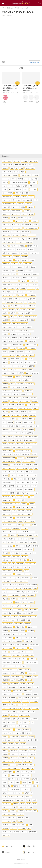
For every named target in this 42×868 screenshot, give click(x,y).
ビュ (25, 602)
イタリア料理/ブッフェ (9, 814)
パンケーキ (18, 292)
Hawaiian (21, 585)
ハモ (32, 497)
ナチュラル (18, 588)
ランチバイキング (25, 175)
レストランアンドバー (23, 482)
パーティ (29, 652)
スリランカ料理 (24, 320)
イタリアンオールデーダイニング (22, 514)
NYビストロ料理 (7, 624)
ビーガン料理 (18, 571)
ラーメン (9, 588)
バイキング (23, 754)
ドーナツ (26, 701)
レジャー (27, 211)
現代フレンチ (13, 539)
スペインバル (26, 606)
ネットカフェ (28, 391)
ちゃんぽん (6, 271)
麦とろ (16, 172)
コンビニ (13, 535)
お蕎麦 (25, 186)
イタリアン (19, 302)
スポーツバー (14, 736)
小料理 (23, 288)
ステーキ (24, 504)
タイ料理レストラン (20, 613)
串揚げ (24, 235)
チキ (4, 165)
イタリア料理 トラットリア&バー (12, 747)
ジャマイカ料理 (20, 500)
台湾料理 (18, 377)
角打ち (29, 804)
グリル (12, 384)
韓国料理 (25, 645)
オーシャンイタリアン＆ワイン (17, 592)
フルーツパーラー (14, 789)
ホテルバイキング (8, 451)
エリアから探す (10, 852)
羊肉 (12, 553)
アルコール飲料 (7, 398)
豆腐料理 (34, 398)
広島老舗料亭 (13, 687)
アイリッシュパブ (13, 253)
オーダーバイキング (8, 482)
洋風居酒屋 (20, 384)
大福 (11, 369)
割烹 (11, 299)
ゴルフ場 (36, 175)
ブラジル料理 (17, 278)
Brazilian (30, 535)
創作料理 (20, 489)
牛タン (5, 539)
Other (4, 613)
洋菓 (31, 186)
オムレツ (13, 765)
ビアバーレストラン (30, 317)
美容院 (23, 207)
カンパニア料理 (25, 779)
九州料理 (5, 401)
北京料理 (20, 204)
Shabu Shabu (31, 673)
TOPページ (9, 846)
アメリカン (14, 751)
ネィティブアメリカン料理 (23, 518)
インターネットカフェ (9, 327)
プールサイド (18, 694)
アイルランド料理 (8, 518)
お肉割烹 (35, 401)
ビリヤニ (13, 828)
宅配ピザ (14, 338)
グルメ (26, 641)
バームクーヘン (7, 228)
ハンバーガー (27, 761)
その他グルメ (6, 324)
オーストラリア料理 (8, 645)
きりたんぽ (27, 274)
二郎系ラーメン (23, 179)
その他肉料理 (32, 832)
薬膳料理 (20, 818)
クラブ (24, 366)
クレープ (21, 313)
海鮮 (11, 341)
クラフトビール (7, 832)
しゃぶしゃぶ (34, 285)
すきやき (5, 317)
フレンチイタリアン (8, 468)
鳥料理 (11, 744)
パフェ (5, 789)
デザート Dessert (14, 595)
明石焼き (9, 292)
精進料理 (5, 348)
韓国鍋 (31, 369)
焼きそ (19, 567)
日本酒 (34, 454)
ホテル (35, 786)
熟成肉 (30, 825)
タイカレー (35, 221)
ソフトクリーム (7, 454)
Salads (36, 694)
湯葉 (4, 786)
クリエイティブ (7, 295)
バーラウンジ (6, 701)
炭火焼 (28, 546)
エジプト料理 (6, 489)
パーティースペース (8, 472)
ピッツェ (26, 507)
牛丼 (13, 726)
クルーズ (14, 264)
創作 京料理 (6, 331)
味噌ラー (25, 257)
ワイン (5, 369)
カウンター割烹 (29, 489)
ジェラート (21, 458)
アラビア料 (27, 708)
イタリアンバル (7, 807)
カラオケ (28, 447)
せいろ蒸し (34, 182)
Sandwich (5, 828)
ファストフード (21, 486)
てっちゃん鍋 (15, 225)
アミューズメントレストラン (11, 768)
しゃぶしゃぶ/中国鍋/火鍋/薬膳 (19, 182)
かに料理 (17, 454)
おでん (24, 595)
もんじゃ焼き (23, 751)
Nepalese (18, 422)
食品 (23, 804)
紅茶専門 (31, 613)
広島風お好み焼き (8, 627)
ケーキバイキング (31, 444)
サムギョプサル (19, 306)
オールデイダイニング (17, 465)
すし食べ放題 (34, 161)
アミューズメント (17, 677)
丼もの (5, 567)
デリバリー (14, 246)
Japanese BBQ (34, 645)
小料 (36, 740)
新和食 (20, 525)
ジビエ (27, 221)
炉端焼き (30, 426)
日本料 (5, 341)
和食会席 (16, 804)
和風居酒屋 (12, 698)
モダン (11, 189)
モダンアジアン (30, 564)
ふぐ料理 (5, 754)
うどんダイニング (25, 401)
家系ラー (31, 249)
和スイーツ (6, 225)
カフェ (23, 310)
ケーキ (5, 698)
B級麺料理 (6, 726)
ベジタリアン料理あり (31, 436)
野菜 (35, 811)
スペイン (25, 355)
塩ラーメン (16, 235)
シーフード (31, 310)
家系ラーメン (6, 429)
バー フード (19, 221)
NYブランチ (24, 253)
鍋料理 (26, 189)
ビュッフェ (6, 211)
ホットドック (6, 200)
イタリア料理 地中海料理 (20, 324)
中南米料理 (26, 729)
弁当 (4, 253)
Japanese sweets (18, 345)
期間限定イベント (32, 246)
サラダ (23, 299)
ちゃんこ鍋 (21, 348)
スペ (20, 722)
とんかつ (15, 394)
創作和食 (12, 352)
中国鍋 (20, 821)
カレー (5, 796)
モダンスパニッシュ (31, 362)
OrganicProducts (16, 549)
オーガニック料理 (19, 733)
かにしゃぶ (6, 549)
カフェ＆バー (18, 228)
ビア (17, 546)
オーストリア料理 (8, 193)
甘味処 (5, 705)
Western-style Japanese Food (11, 433)
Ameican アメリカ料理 (9, 712)
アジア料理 (6, 440)
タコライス (34, 701)
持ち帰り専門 (22, 807)
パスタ (5, 687)
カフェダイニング (8, 602)
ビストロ (30, 684)
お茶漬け (28, 204)
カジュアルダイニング (28, 772)
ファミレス (6, 606)
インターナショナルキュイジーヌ (12, 708)
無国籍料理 (6, 264)
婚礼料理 (28, 465)
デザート (18, 638)
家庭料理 (5, 631)
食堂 (9, 691)
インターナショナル (8, 355)
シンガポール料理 (8, 377)
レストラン (20, 800)
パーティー (14, 715)
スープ (29, 405)
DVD (13, 497)
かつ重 (35, 800)
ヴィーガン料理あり (8, 249)
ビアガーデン (18, 391)
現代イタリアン (7, 571)
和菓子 (32, 539)
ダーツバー (20, 472)
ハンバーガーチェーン (9, 204)
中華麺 (23, 631)
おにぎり (12, 444)
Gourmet (18, 507)
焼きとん (26, 722)
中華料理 (11, 493)
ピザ (4, 592)
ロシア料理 (6, 232)
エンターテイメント (20, 740)
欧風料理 (5, 387)
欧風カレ (5, 362)
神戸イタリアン (16, 415)
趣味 (20, 698)
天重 (36, 468)
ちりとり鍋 (6, 338)
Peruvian (31, 736)
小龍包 (10, 165)
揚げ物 (5, 299)
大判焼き (29, 313)
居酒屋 (25, 387)
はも (26, 497)
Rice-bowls (21, 535)
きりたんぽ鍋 (27, 588)
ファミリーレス (7, 366)
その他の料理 (27, 377)
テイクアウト (6, 394)
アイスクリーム (7, 380)
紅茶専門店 (21, 680)
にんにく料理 (31, 348)
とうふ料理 (22, 828)
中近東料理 (31, 595)
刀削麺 (23, 620)
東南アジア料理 (15, 359)
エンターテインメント (9, 525)
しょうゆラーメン (8, 507)
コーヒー (17, 197)
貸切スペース (22, 218)
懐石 (27, 193)
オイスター (14, 754)
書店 (29, 620)
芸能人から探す (31, 846)
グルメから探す (31, 852)
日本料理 (35, 578)
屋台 (21, 338)
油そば (18, 782)
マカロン (5, 684)
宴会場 (5, 595)
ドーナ (36, 405)
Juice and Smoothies (8, 800)
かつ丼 (29, 733)
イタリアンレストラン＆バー (11, 666)
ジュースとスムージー (9, 818)
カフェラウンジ (7, 172)
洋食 (23, 359)
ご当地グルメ (27, 380)
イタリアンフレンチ (21, 648)
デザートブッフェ (8, 260)
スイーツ (5, 412)
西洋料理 (12, 486)
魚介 (23, 627)
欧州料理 (21, 373)
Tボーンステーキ (7, 560)
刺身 (9, 786)
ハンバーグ (17, 380)
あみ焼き (32, 415)
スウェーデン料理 (8, 648)
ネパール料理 (22, 419)
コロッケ (14, 617)
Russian (32, 260)
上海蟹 (5, 486)
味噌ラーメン (6, 514)
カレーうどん (15, 606)
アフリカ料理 (14, 412)
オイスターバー (26, 786)
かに (4, 422)
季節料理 (36, 239)
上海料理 (21, 811)
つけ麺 (19, 726)
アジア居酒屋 (14, 631)
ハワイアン (21, 327)
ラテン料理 (23, 758)
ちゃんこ (5, 736)
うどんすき (17, 186)
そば (30, 782)
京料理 (31, 165)
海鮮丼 (5, 444)
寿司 (34, 804)
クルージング (32, 486)
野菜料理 (31, 429)
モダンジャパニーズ (8, 793)
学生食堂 (22, 246)
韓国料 (30, 687)
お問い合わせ (21, 860)
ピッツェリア (6, 821)
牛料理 (14, 271)
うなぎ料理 (6, 497)
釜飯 (10, 613)
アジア (11, 782)
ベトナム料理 (6, 447)
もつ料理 (21, 814)
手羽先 (32, 355)
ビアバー (31, 602)
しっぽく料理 (32, 299)
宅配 (35, 588)
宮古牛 (26, 571)
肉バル (5, 426)
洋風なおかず (6, 511)
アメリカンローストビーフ (10, 281)
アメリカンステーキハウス (25, 242)
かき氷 (5, 782)
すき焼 (23, 172)
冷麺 (14, 821)
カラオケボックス (17, 211)
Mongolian (13, 334)
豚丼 (18, 355)
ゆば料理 (12, 405)
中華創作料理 (31, 341)
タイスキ (32, 751)
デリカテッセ (23, 659)
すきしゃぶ (23, 281)
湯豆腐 (35, 465)
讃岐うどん (16, 719)
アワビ (30, 394)
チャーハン (6, 419)
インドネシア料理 (28, 655)
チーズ (23, 684)
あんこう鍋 (6, 835)
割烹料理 (16, 786)
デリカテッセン (26, 775)
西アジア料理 (25, 768)
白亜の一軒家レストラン (9, 285)
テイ (20, 274)
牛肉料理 (18, 602)
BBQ (21, 168)
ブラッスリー (6, 274)
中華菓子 (5, 359)
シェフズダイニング (22, 331)
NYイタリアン (7, 804)
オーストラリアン (15, 387)
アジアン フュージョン (31, 662)
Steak (4, 493)
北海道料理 (20, 352)
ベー (4, 722)
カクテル (31, 765)
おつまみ (31, 197)
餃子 (18, 645)
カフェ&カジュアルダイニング (28, 617)
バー (22, 546)
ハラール (17, 161)
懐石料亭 (5, 475)
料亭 (36, 200)
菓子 (31, 468)
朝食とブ (5, 751)
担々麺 (19, 440)
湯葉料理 (5, 680)
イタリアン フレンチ (25, 408)
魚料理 (24, 197)
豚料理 (25, 415)
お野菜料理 (30, 433)
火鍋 (30, 218)
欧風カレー (17, 398)
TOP (3, 8)
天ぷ (4, 242)
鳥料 (28, 373)
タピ (29, 828)
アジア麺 (17, 832)
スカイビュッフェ (8, 221)
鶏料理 (29, 327)
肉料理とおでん (7, 740)
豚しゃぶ (5, 306)
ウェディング (34, 253)
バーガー (25, 528)
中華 (17, 744)
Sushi (4, 564)
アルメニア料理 (26, 225)
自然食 (5, 189)
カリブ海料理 (6, 719)
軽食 (17, 426)
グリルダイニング (8, 574)
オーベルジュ (18, 436)
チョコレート (6, 345)
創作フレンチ (21, 405)
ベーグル (28, 574)
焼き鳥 (33, 479)
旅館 (12, 168)
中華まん (28, 796)
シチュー (19, 793)
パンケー (5, 652)
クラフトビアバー (22, 542)
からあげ (12, 310)
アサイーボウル (7, 197)
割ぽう (5, 239)
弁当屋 (5, 744)
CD (29, 239)
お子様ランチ (28, 793)
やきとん (32, 504)
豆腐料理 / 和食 (15, 775)
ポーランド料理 (14, 620)
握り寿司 (31, 214)
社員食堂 (5, 465)
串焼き (36, 408)
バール (17, 260)
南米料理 (5, 384)
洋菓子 (14, 419)
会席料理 (12, 567)
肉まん (24, 832)
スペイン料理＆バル (8, 779)
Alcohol (5, 620)
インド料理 (29, 271)
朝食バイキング (17, 662)
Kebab (14, 179)
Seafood (10, 422)
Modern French (30, 168)
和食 (9, 479)
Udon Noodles (14, 684)
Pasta (29, 680)
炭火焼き (25, 260)
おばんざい (11, 242)
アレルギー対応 (7, 694)
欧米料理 (35, 546)
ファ (29, 592)
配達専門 (21, 271)
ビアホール (11, 542)
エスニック (12, 705)
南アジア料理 (26, 578)
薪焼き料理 (25, 719)
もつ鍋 (31, 807)
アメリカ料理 (22, 765)
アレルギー (35, 698)
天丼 (25, 560)
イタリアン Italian (24, 715)
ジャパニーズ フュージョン (23, 451)
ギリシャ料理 (19, 193)
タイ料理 (13, 680)
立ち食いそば (17, 200)
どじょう (18, 729)
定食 (27, 267)
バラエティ (32, 235)
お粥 (4, 436)
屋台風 (5, 352)
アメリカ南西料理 (32, 585)
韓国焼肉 (5, 765)
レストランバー (7, 610)
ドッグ (35, 592)
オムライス (23, 634)
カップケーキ (18, 624)
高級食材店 (10, 302)
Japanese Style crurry (9, 458)
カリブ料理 (18, 560)
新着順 (21, 68)
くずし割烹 (6, 677)
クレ (36, 535)
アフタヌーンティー (8, 578)
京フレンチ (6, 214)
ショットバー (27, 264)
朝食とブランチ (32, 627)
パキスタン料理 (28, 200)
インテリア (14, 401)
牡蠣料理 (13, 313)
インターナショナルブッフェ (11, 504)
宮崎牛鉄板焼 (6, 634)
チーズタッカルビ (8, 638)
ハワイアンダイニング (30, 747)
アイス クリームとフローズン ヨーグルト (14, 825)
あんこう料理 (12, 722)
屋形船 (19, 461)
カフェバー (14, 758)
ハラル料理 (20, 444)
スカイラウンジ (31, 306)
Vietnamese (32, 412)
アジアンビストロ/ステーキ (30, 493)
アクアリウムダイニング (9, 659)
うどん (31, 281)
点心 (4, 542)
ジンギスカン (30, 384)
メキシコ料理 (6, 557)
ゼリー (24, 782)
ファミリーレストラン (9, 532)
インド (5, 405)
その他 (33, 507)
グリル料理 (33, 542)
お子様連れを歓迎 (8, 772)
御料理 (10, 436)
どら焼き (35, 338)
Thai (23, 433)
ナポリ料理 (34, 719)
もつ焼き (5, 313)
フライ (17, 299)
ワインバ (5, 246)
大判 (4, 479)
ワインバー (31, 288)
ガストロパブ (6, 641)
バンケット (22, 334)
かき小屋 (13, 218)
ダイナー (26, 638)
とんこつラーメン (31, 475)
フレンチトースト (8, 729)
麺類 (32, 320)
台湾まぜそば (6, 655)
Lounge (23, 394)
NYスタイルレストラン (30, 278)
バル (21, 539)
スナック (34, 482)
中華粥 (5, 288)
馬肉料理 (26, 398)
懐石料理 (34, 638)
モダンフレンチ (23, 599)
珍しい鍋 (5, 599)
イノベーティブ (7, 391)
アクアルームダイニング (9, 670)
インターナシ (34, 610)
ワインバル (14, 320)
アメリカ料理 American (31, 228)
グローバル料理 (21, 249)
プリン (5, 310)
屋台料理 (13, 599)
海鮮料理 (5, 320)
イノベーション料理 (29, 461)
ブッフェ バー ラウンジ (9, 373)
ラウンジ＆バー (19, 267)
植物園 (34, 525)
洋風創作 (27, 624)
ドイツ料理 (33, 189)
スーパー (27, 525)
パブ (26, 539)
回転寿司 (5, 715)
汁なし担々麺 (17, 691)
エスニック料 (18, 610)
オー (37, 426)
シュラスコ (6, 617)
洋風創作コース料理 (20, 165)
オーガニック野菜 (20, 341)
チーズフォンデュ (26, 553)
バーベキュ (6, 179)
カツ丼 (30, 740)
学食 (17, 553)
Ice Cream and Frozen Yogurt (17, 239)
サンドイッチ (26, 232)
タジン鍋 (12, 288)
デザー (15, 634)
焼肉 (31, 648)
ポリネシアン (14, 362)
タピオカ (27, 338)
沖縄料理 (23, 412)
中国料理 (26, 698)
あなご (35, 225)
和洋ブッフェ (17, 479)
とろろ (25, 285)
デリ (31, 331)
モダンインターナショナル (10, 175)
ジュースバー (15, 214)
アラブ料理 (31, 631)
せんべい (25, 557)
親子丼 (20, 521)
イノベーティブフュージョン (26, 532)
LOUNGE (22, 687)
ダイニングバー (7, 186)
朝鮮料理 (5, 218)
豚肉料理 (17, 257)
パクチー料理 (33, 179)
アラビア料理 (6, 207)
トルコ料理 (28, 694)
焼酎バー (35, 274)
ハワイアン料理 (7, 267)
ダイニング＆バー (8, 500)
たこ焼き (5, 775)
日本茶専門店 (17, 701)
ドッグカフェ (15, 232)
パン (25, 567)
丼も (27, 472)
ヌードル (5, 182)
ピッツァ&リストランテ (9, 585)
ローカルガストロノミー (16, 796)
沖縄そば (23, 736)
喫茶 (13, 673)
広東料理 (29, 811)
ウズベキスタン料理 (8, 461)
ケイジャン (21, 295)
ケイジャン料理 (28, 292)
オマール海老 (6, 662)
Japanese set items (32, 458)
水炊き (23, 426)
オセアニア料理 (30, 521)
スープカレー (6, 278)
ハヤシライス (22, 705)
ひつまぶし (35, 373)
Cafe (13, 440)
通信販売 (5, 168)
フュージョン (26, 789)
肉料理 (31, 560)
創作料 (28, 800)
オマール (17, 366)
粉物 (4, 691)
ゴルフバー (6, 673)
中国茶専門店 (26, 454)
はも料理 (25, 161)
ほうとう (18, 761)
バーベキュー (6, 528)
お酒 (18, 578)
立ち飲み (13, 811)
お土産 (23, 744)
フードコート (6, 235)
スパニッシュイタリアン (17, 652)
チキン (23, 666)
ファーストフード (29, 422)
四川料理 (5, 758)
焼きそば (5, 553)
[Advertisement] (21, 38)
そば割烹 (5, 334)
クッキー (15, 207)
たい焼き (5, 811)
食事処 (17, 772)
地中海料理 (28, 677)
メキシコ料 (6, 415)
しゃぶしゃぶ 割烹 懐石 (9, 521)
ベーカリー (20, 564)
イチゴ (36, 687)
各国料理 (31, 366)
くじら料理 (16, 557)
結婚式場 (26, 479)
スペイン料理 (17, 655)
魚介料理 (18, 189)
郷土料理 (35, 779)
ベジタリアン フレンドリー (20, 581)
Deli (14, 511)
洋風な (17, 627)
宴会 (18, 493)
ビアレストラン (7, 257)
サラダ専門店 (21, 673)
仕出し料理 (32, 302)
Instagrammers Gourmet (21, 3)
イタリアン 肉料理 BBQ (9, 408)
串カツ (29, 511)
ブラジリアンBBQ (22, 468)
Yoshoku (13, 475)
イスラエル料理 (7, 161)
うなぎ (25, 726)
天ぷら (33, 267)
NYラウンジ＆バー (24, 670)
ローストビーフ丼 (8, 546)
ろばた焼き (31, 207)
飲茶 (14, 274)
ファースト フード (8, 761)
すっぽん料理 (31, 295)
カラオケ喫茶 (17, 429)
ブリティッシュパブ (31, 345)
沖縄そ (24, 214)
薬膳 (25, 429)
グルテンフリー (28, 549)
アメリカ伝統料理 (18, 447)
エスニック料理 (17, 641)
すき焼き (5, 535)
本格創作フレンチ (29, 440)
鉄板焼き (31, 419)
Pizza (20, 317)
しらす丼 (13, 348)
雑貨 (27, 818)
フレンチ (21, 475)
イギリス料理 (27, 691)
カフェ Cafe (6, 581)
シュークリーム (7, 733)
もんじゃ (20, 497)
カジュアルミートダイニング (26, 712)
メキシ (35, 677)
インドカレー (19, 574)
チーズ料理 (32, 754)
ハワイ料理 (21, 511)
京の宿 (11, 426)
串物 (26, 610)
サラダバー (33, 659)
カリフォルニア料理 (20, 369)
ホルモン (29, 352)
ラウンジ (30, 359)
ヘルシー (31, 758)
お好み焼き (16, 528)
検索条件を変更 (34, 62)
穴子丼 (36, 782)
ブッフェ (36, 708)
